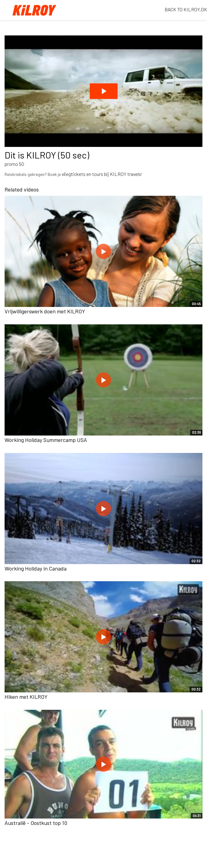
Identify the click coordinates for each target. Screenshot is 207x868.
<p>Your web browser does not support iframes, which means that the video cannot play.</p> (103, 91)
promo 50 (14, 164)
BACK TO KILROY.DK (186, 9)
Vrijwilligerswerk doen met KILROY (45, 311)
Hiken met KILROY (26, 697)
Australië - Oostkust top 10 (36, 823)
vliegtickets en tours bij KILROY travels (101, 174)
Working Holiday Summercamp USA (46, 440)
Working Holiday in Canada (36, 568)
